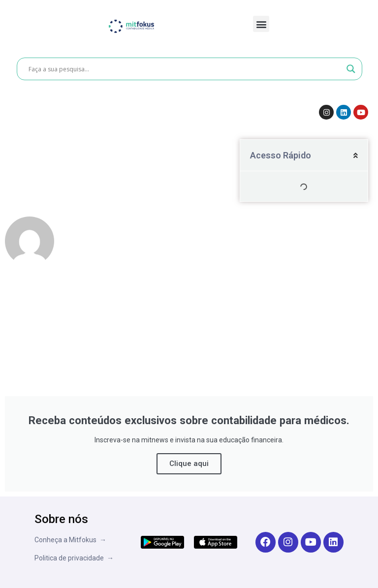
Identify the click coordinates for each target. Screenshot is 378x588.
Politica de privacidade (71, 558)
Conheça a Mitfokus (67, 540)
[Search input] (185, 69)
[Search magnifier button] (351, 69)
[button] (261, 24)
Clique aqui (189, 464)
